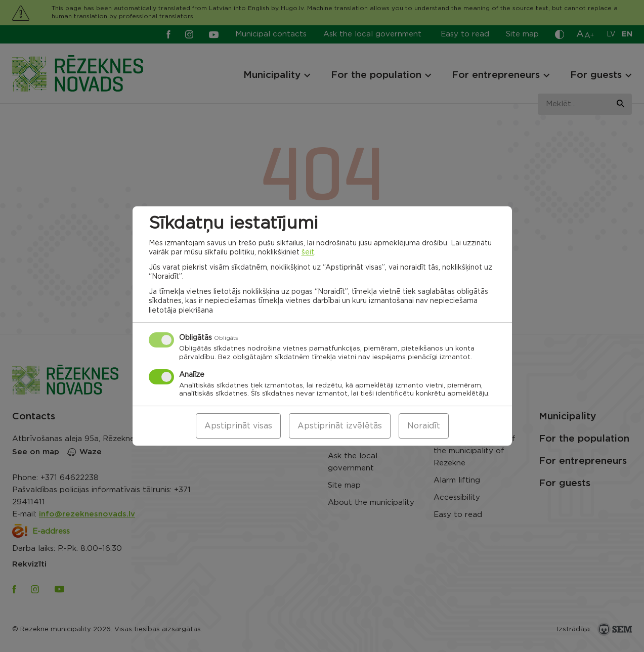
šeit (308, 252)
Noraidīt (424, 426)
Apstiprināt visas (238, 426)
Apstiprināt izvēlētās (340, 426)
